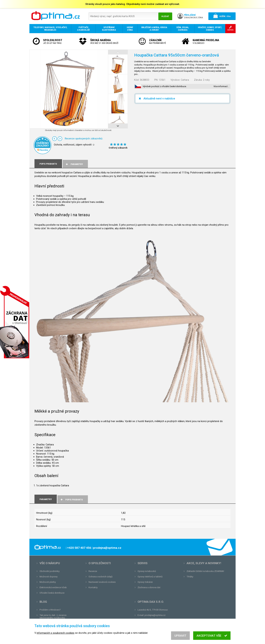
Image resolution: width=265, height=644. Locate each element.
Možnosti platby (48, 582)
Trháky (190, 577)
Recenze (93, 571)
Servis (143, 563)
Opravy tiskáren (145, 582)
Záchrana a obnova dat (149, 587)
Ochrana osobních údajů (100, 577)
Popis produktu (71, 500)
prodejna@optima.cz (155, 615)
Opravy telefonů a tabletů (150, 577)
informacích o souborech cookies (56, 638)
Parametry (74, 164)
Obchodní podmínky (50, 571)
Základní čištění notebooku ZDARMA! (205, 571)
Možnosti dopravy (49, 577)
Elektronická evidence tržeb (53, 587)
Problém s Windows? (50, 610)
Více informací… (221, 86)
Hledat (165, 16)
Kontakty (93, 587)
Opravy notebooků (147, 571)
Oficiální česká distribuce (52, 593)
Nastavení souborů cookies (102, 582)
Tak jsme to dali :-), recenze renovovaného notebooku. (53, 616)
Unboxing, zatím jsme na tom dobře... (58, 623)
